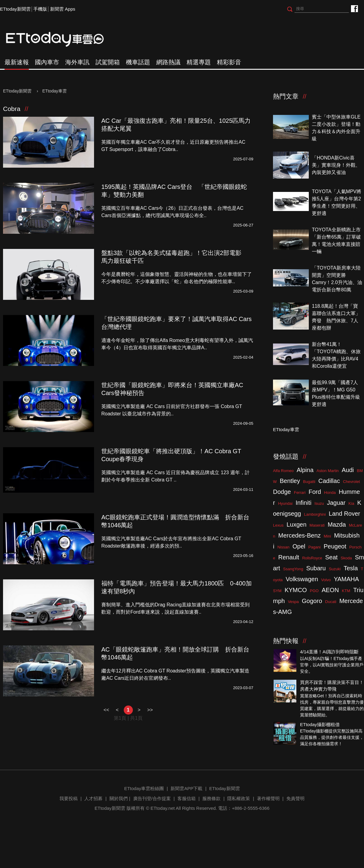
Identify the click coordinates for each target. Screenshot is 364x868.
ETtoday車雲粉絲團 (354, 8)
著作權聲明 (268, 798)
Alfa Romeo (283, 471)
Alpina (305, 470)
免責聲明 (295, 798)
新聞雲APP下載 (186, 788)
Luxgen (297, 524)
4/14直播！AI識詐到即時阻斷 (329, 652)
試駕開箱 (108, 62)
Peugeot (335, 546)
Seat (331, 557)
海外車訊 (77, 62)
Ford (315, 492)
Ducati (331, 602)
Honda (330, 493)
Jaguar (336, 503)
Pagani (314, 547)
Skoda (346, 558)
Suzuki (335, 569)
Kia (351, 503)
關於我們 (119, 798)
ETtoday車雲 (61, 39)
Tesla (351, 568)
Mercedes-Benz (299, 535)
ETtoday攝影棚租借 (320, 724)
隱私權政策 (239, 798)
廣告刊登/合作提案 (152, 798)
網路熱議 (168, 62)
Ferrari (300, 493)
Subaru (316, 568)
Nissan (283, 547)
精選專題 (199, 62)
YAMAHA (346, 579)
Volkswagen (302, 579)
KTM (346, 591)
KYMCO (296, 590)
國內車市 (47, 62)
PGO (314, 591)
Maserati (317, 525)
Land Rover (344, 514)
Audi (348, 470)
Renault (289, 557)
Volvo (326, 580)
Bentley (290, 481)
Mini (327, 536)
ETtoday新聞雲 (15, 9)
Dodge (282, 492)
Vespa (293, 602)
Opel (299, 546)
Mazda (337, 524)
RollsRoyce (312, 558)
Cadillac (329, 481)
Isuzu (319, 503)
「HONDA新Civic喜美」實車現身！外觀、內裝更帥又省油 (336, 165)
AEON (330, 590)
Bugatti (309, 482)
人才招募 (93, 798)
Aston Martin (328, 471)
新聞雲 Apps (63, 9)
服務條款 (211, 798)
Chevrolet (352, 482)
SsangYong (293, 569)
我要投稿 (69, 798)
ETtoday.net (163, 808)
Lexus (278, 525)
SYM (277, 591)
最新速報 (17, 62)
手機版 (40, 9)
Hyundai (285, 503)
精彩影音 (229, 62)
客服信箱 (187, 798)
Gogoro (312, 601)
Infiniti (303, 503)
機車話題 (138, 62)
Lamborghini (315, 514)
